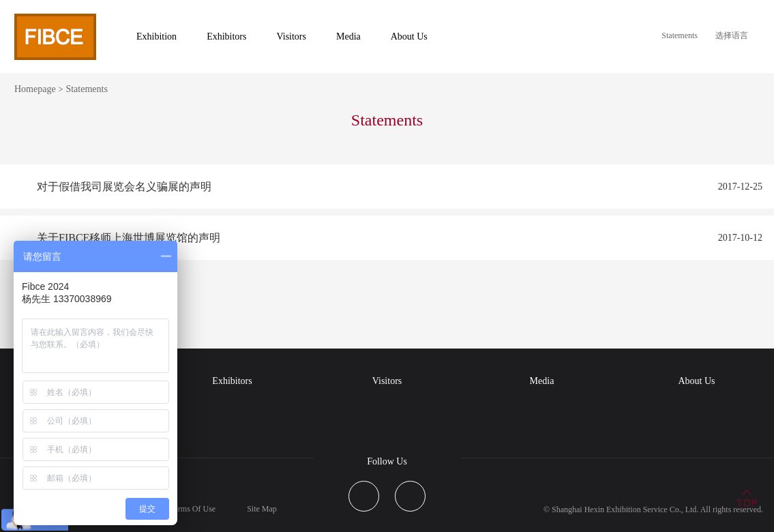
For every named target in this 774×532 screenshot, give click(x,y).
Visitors (387, 381)
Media (542, 381)
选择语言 (732, 35)
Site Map (262, 509)
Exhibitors (232, 381)
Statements (680, 35)
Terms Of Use (193, 509)
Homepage (35, 89)
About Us (696, 381)
